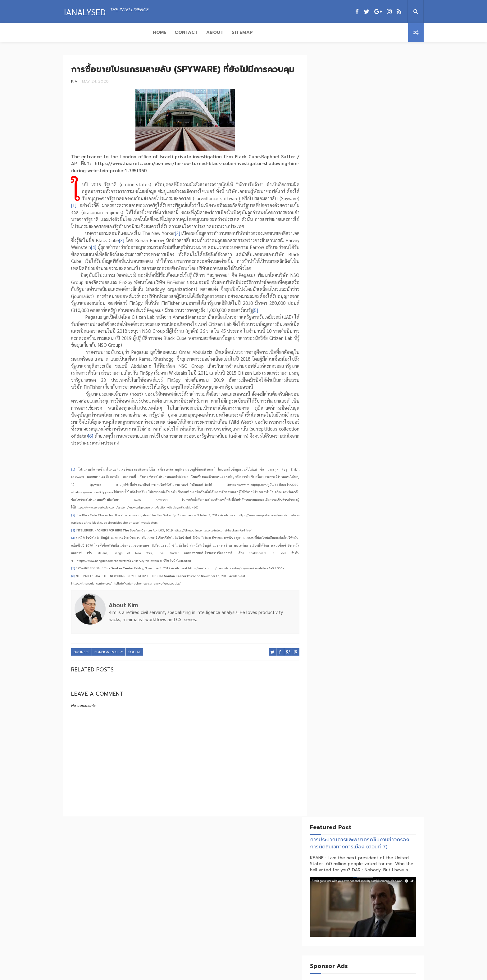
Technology (360, 402)
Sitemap (157, 32)
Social (134, 679)
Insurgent (332, 391)
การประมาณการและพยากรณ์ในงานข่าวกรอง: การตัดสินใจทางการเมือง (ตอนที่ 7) (366, 81)
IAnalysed (84, 11)
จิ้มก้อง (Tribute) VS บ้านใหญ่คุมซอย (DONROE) (379, 887)
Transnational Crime (371, 413)
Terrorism (390, 402)
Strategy (332, 402)
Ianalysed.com (245, 975)
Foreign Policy (109, 679)
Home (74, 32)
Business (81, 679)
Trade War (333, 413)
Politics (358, 391)
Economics (356, 380)
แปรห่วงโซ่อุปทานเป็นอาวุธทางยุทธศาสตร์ (382, 911)
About (130, 32)
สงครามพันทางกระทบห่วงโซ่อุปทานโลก (379, 938)
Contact (101, 32)
